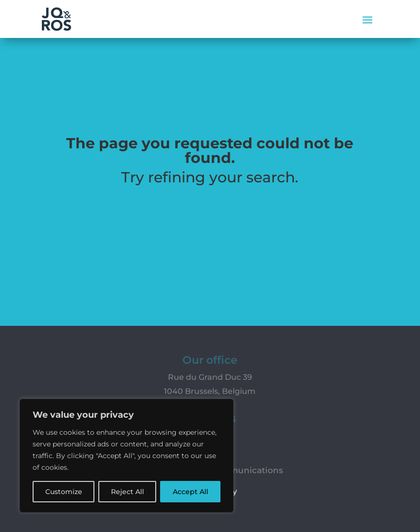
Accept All (191, 492)
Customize (64, 492)
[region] (127, 456)
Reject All (128, 492)
